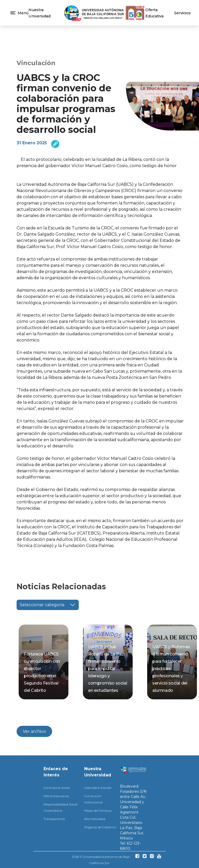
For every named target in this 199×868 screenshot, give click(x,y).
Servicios (182, 13)
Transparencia (54, 819)
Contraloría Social (57, 788)
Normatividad (95, 819)
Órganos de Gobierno (100, 827)
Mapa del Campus (98, 811)
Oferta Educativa (56, 796)
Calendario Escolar (98, 788)
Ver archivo (34, 731)
